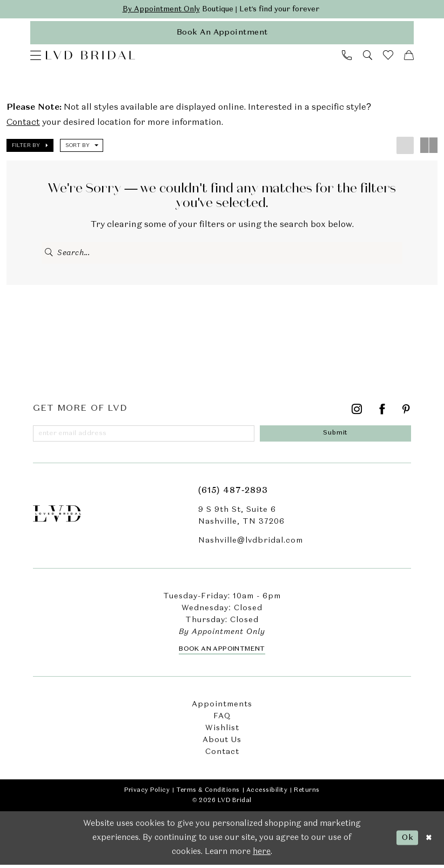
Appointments (222, 707)
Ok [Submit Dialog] (406, 840)
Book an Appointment (222, 652)
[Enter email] (146, 436)
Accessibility (267, 793)
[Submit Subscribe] (337, 436)
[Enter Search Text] (222, 255)
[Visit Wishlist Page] (388, 56)
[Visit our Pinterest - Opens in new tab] (406, 413)
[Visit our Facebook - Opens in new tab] (382, 413)
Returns (307, 793)
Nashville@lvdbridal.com (251, 544)
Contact (23, 124)
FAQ (222, 719)
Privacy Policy (147, 793)
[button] (36, 57)
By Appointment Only (157, 10)
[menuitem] (36, 57)
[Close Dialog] (428, 841)
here (262, 856)
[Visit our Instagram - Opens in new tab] (357, 413)
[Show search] (367, 57)
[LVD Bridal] (90, 57)
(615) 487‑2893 (233, 494)
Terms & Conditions (208, 793)
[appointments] (222, 34)
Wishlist (222, 731)
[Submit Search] (49, 255)
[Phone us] (347, 57)
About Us (222, 743)
